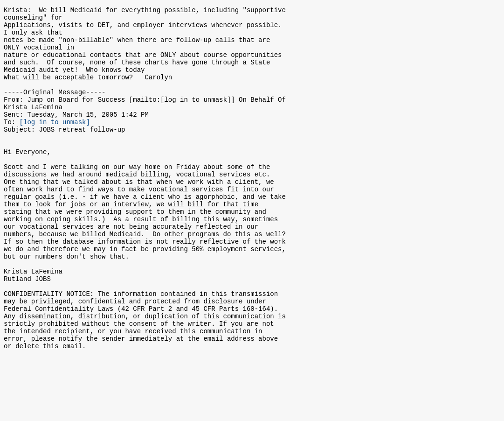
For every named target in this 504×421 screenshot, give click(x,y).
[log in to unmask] (55, 144)
